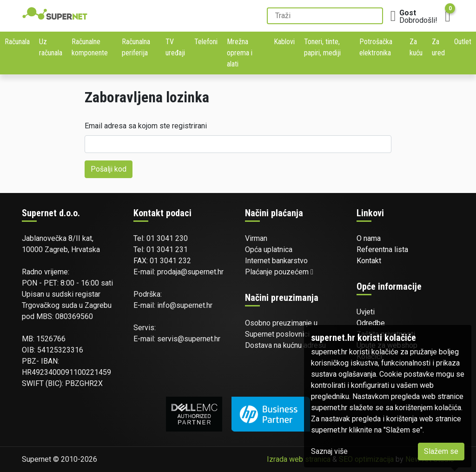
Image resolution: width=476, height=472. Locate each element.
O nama (369, 238)
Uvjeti (366, 312)
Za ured (438, 47)
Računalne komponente (90, 47)
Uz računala (51, 47)
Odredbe (371, 323)
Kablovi (284, 42)
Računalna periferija (136, 47)
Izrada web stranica (299, 459)
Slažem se (441, 451)
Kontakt (369, 261)
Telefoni (206, 42)
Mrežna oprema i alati (240, 53)
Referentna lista (382, 249)
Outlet (463, 42)
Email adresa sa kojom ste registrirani (146, 126)
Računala (17, 42)
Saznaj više (329, 451)
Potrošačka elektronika (376, 47)
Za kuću (416, 47)
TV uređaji (175, 47)
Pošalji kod (109, 169)
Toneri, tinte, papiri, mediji (322, 47)
